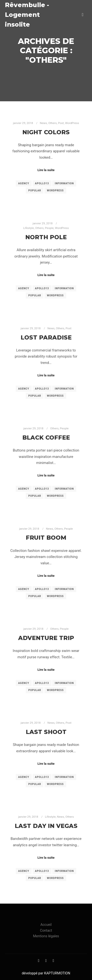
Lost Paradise (46, 337)
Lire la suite (46, 170)
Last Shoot (46, 732)
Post (61, 123)
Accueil (46, 925)
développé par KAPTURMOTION (46, 973)
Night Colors (46, 132)
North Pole (46, 237)
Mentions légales (46, 936)
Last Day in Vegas (46, 826)
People (49, 228)
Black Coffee (46, 438)
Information (64, 183)
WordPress (72, 123)
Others (53, 123)
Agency (24, 183)
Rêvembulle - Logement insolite (27, 15)
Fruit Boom (46, 538)
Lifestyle (29, 228)
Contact (46, 930)
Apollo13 (42, 183)
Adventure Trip (46, 638)
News (43, 123)
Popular (35, 191)
